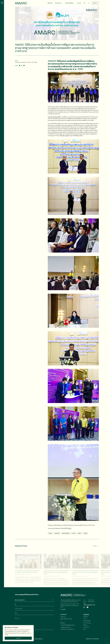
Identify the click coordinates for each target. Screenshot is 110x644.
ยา (61, 621)
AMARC (21, 3)
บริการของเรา (58, 3)
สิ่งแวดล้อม (63, 623)
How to (79, 3)
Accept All (18, 638)
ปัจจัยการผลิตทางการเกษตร (66, 619)
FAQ (84, 629)
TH (84, 3)
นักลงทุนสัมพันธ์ (69, 3)
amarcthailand (66, 533)
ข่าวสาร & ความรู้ (87, 623)
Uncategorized (19, 62)
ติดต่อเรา (95, 3)
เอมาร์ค (85, 533)
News (16, 61)
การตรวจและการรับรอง (65, 627)
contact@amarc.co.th (89, 605)
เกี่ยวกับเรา (50, 3)
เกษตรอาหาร (63, 617)
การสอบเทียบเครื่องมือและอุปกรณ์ (68, 625)
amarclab (57, 533)
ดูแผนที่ (63, 609)
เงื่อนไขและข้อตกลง (38, 639)
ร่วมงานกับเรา (86, 627)
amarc (50, 533)
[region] (18, 633)
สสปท (79, 533)
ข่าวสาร (74, 533)
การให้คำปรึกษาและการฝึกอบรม (67, 629)
